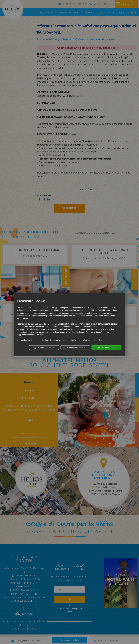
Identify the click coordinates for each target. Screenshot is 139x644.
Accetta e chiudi (106, 348)
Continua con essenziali (75, 348)
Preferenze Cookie (44, 348)
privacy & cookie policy (92, 340)
